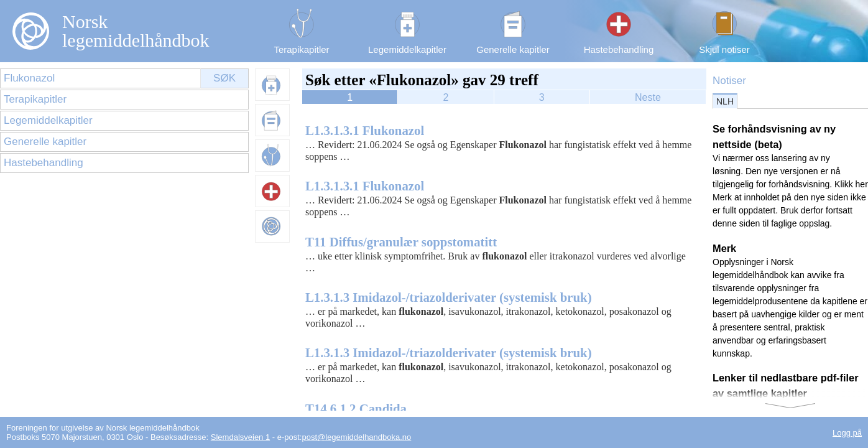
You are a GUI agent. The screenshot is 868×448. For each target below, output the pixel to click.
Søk (224, 78)
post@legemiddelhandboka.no (356, 437)
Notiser (729, 81)
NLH (725, 101)
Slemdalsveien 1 (240, 437)
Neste (648, 97)
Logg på (847, 433)
